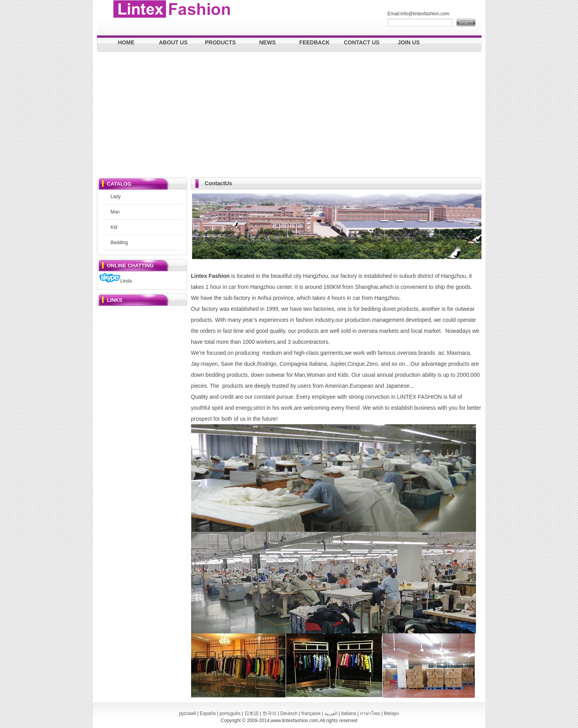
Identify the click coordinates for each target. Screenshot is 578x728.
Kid (114, 227)
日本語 (252, 713)
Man (115, 212)
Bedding (119, 243)
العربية (331, 713)
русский (187, 713)
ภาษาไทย (370, 713)
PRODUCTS (220, 42)
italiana (348, 713)
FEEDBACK (315, 42)
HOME (126, 42)
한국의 (270, 713)
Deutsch (289, 713)
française (311, 713)
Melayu (391, 713)
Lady (116, 197)
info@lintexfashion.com (425, 14)
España (208, 713)
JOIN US (408, 42)
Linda (116, 281)
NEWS (268, 42)
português (230, 713)
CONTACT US (362, 42)
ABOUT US (173, 42)
